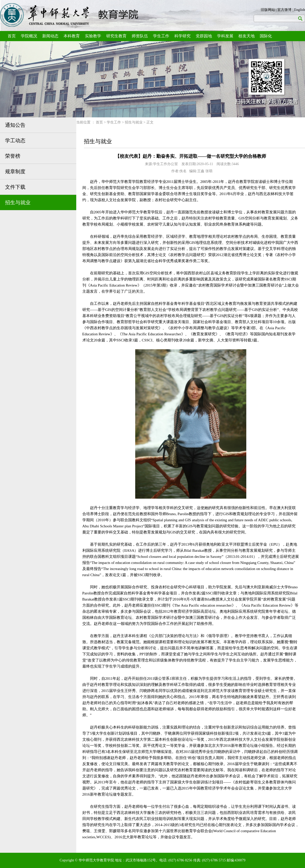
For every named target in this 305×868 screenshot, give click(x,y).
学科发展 (225, 36)
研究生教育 (116, 36)
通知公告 (15, 125)
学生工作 (161, 36)
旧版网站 (268, 10)
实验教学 (93, 36)
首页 (12, 36)
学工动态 (15, 140)
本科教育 (72, 36)
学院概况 (29, 36)
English (300, 10)
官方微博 (284, 10)
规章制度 (15, 171)
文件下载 (15, 187)
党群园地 (204, 36)
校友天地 (247, 36)
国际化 (266, 36)
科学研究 (182, 36)
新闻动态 (50, 36)
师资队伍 (140, 36)
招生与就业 (18, 202)
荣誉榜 (13, 156)
